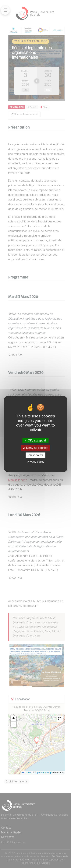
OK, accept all (35, 440)
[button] (13, 719)
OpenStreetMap (43, 773)
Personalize (36, 455)
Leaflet (26, 773)
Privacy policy (36, 462)
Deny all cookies (36, 448)
